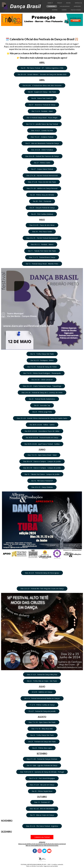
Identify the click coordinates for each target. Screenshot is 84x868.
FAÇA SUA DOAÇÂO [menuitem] (76, 10)
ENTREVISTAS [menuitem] (77, 6)
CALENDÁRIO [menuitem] (52, 6)
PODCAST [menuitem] (60, 3)
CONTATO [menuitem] (64, 10)
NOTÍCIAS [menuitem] (77, 3)
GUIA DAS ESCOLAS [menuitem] (65, 6)
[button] (42, 68)
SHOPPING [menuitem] (55, 10)
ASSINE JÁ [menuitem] (50, 3)
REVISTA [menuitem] (68, 3)
